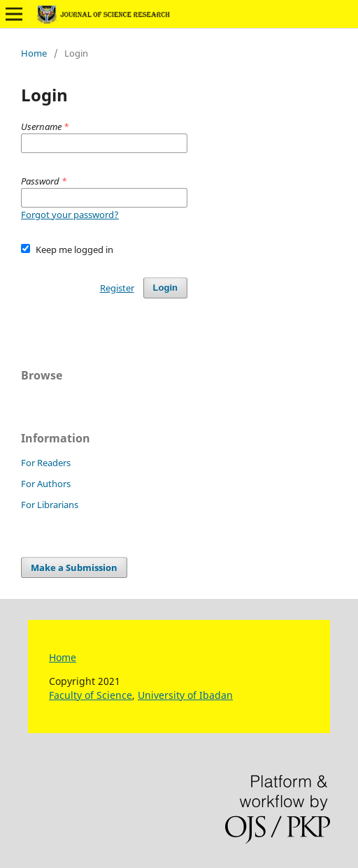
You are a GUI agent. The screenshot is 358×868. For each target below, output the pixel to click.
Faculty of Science (91, 695)
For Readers (46, 463)
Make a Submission (74, 567)
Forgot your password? (70, 215)
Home (34, 53)
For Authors (46, 484)
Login (165, 288)
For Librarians (50, 505)
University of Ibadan (185, 695)
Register (117, 288)
